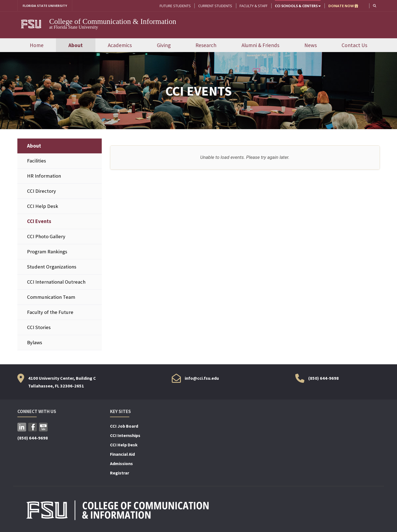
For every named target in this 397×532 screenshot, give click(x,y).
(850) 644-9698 (324, 379)
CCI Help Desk (43, 206)
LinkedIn (22, 428)
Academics (120, 45)
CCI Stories (39, 328)
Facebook (33, 428)
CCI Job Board (124, 427)
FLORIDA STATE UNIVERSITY (47, 6)
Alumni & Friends (260, 45)
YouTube (43, 428)
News (311, 45)
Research (206, 45)
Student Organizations (52, 267)
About (76, 45)
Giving (164, 45)
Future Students (175, 6)
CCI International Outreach (56, 282)
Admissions (121, 464)
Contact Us (354, 45)
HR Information (44, 176)
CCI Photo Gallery (46, 237)
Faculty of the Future (50, 313)
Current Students (215, 6)
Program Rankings (47, 252)
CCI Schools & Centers (297, 6)
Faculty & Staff (253, 6)
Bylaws (35, 343)
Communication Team (51, 298)
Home (37, 45)
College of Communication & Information (113, 22)
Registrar (120, 473)
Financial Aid (122, 455)
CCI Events (39, 222)
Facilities (37, 161)
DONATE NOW (343, 6)
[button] (374, 6)
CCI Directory (41, 191)
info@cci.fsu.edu (202, 379)
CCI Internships (125, 436)
